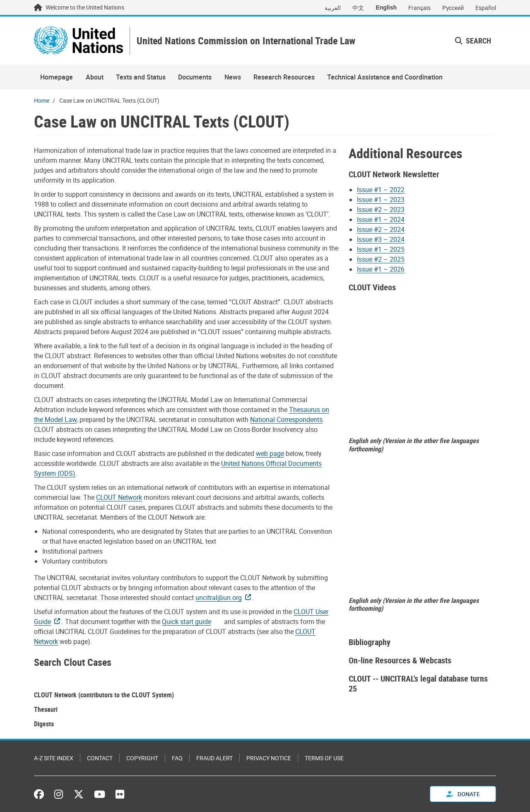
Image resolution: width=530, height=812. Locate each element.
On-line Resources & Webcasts (400, 660)
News (233, 77)
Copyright (142, 758)
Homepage (57, 77)
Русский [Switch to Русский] (453, 8)
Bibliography (370, 642)
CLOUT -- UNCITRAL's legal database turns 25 (418, 683)
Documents (195, 77)
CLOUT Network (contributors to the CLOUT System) (104, 695)
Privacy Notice (269, 758)
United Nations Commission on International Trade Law (246, 41)
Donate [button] (463, 794)
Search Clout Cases (73, 662)
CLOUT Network (119, 497)
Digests (44, 724)
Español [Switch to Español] (486, 8)
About (95, 77)
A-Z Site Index (54, 758)
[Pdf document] (192, 622)
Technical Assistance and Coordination (385, 77)
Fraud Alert (214, 758)
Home (42, 100)
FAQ (177, 758)
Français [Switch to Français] (419, 8)
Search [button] (473, 41)
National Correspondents (286, 419)
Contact (100, 758)
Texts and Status (141, 77)
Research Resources (284, 77)
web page (270, 453)
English (386, 7)
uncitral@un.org (219, 598)
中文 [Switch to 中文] (358, 8)
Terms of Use (324, 758)
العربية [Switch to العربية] (333, 8)
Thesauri (46, 709)
